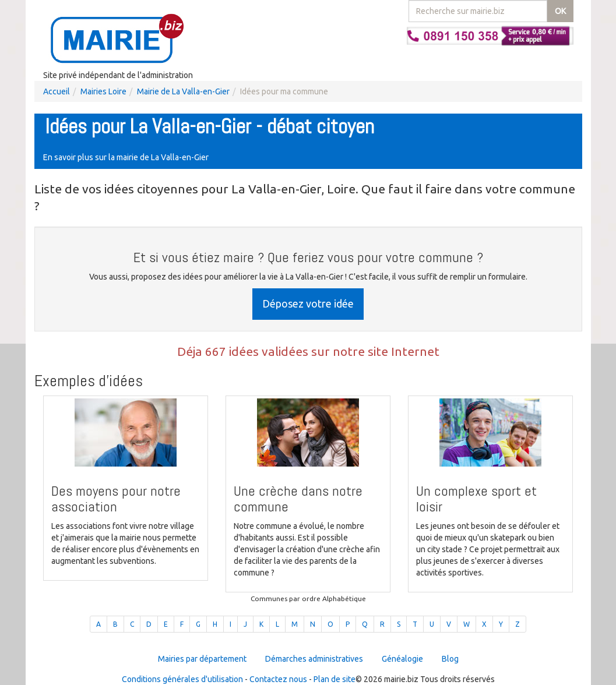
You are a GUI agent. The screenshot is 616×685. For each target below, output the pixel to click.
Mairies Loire (103, 91)
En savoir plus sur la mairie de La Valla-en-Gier (126, 157)
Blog (450, 659)
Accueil (57, 91)
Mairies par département (202, 659)
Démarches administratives (314, 659)
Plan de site (335, 679)
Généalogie (402, 659)
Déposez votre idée (308, 303)
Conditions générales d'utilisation (182, 679)
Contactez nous (278, 679)
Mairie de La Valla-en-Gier (183, 91)
